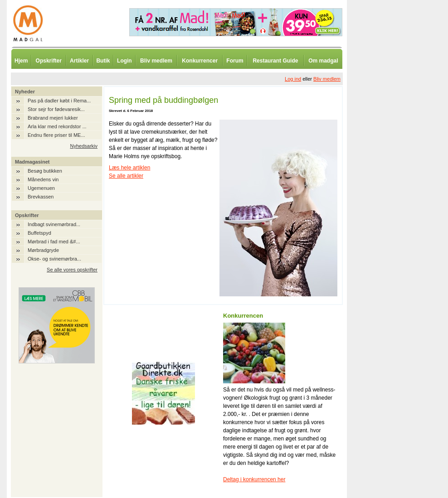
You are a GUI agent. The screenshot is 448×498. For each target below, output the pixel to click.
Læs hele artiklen (129, 168)
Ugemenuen (41, 188)
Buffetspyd (39, 233)
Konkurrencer (200, 61)
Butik (103, 61)
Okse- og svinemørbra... (54, 259)
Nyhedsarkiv (84, 146)
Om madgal (323, 61)
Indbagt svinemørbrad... (54, 224)
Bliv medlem (156, 61)
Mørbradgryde (43, 250)
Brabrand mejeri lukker (53, 118)
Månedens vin (43, 179)
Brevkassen (41, 197)
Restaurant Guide (275, 61)
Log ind (293, 79)
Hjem (21, 61)
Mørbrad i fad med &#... (54, 242)
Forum (235, 61)
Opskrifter (49, 61)
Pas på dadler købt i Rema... (59, 101)
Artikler (79, 61)
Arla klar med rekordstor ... (57, 126)
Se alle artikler (126, 176)
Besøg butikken (45, 171)
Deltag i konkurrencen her (254, 479)
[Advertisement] (394, 224)
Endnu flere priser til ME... (56, 135)
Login (124, 61)
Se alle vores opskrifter (72, 270)
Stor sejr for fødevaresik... (56, 109)
